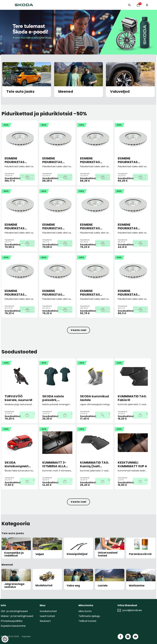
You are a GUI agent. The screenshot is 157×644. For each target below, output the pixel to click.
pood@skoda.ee (132, 610)
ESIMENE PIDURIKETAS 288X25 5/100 (91, 226)
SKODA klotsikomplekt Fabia (17, 464)
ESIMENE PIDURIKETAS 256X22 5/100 (90, 160)
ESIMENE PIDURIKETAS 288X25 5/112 (15, 293)
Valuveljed (120, 92)
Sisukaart (45, 621)
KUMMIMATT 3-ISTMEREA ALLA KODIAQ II (54, 464)
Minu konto (85, 611)
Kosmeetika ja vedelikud (14, 554)
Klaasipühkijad (77, 554)
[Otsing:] (128, 5)
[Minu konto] (147, 5)
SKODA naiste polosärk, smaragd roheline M (56, 398)
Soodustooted (48, 611)
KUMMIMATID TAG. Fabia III (132, 398)
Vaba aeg (73, 586)
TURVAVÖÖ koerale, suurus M (18, 398)
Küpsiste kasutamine (13, 626)
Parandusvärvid (140, 554)
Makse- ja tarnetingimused (17, 616)
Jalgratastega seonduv (14, 585)
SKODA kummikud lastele (94, 398)
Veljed (40, 554)
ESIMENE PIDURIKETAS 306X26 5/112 (90, 293)
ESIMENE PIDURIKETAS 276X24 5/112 (52, 226)
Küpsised (26, 636)
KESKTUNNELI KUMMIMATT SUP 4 (132, 464)
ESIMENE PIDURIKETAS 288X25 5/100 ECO (132, 226)
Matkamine (137, 586)
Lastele (103, 586)
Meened (66, 92)
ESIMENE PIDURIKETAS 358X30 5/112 (15, 160)
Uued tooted (47, 616)
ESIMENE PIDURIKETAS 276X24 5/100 (15, 226)
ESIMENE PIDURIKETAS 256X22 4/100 (53, 160)
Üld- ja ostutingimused (14, 611)
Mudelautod (44, 585)
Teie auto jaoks (20, 92)
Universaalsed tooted (108, 554)
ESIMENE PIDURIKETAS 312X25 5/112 (128, 293)
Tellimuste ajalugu (89, 616)
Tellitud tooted (87, 621)
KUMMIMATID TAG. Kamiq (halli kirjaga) (95, 464)
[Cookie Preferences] (5, 639)
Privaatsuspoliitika (12, 621)
